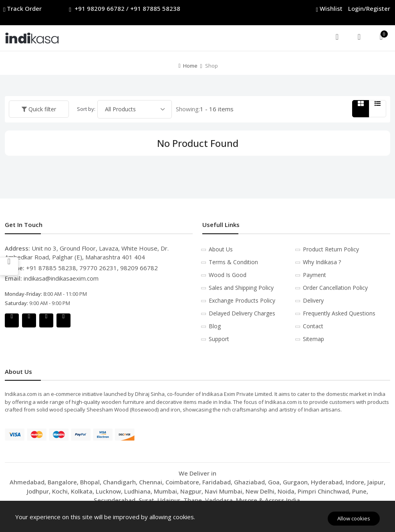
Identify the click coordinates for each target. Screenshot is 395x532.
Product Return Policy (331, 249)
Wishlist (330, 9)
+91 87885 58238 (155, 8)
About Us (221, 249)
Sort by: (86, 109)
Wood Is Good (228, 275)
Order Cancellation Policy (335, 288)
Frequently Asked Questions (339, 313)
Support (219, 339)
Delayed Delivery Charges (242, 313)
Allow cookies (354, 518)
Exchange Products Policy (242, 300)
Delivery (313, 300)
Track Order (23, 9)
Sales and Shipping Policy (241, 288)
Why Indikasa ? (322, 262)
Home (190, 66)
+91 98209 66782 (100, 8)
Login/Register (369, 8)
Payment (314, 275)
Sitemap (313, 339)
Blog (215, 326)
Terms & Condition (233, 262)
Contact (313, 326)
